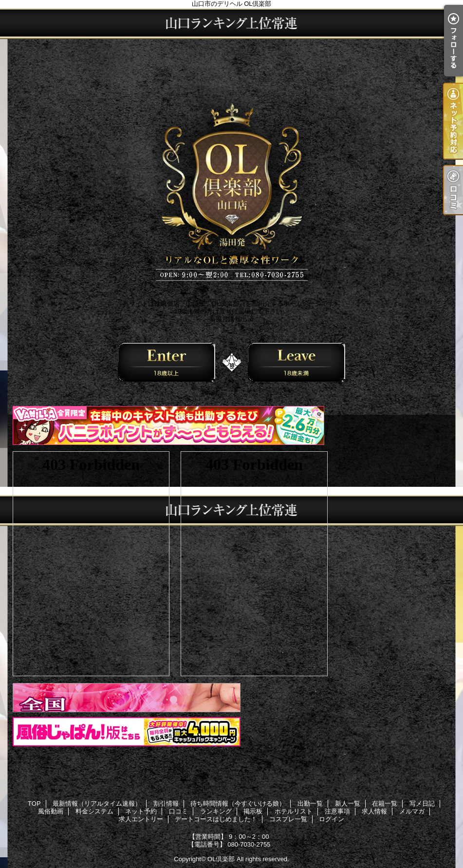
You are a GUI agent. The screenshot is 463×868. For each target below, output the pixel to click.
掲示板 (253, 811)
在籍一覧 (385, 803)
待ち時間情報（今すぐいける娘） (238, 803)
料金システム (94, 811)
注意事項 (337, 811)
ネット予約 (141, 811)
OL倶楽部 (221, 859)
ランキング (216, 811)
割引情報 (166, 803)
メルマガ (412, 811)
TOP (34, 803)
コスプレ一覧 (288, 819)
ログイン (332, 819)
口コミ (178, 811)
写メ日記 (422, 803)
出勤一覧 (310, 803)
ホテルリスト (294, 811)
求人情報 (374, 811)
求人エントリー (141, 819)
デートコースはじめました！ (216, 819)
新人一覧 (348, 803)
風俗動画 (51, 811)
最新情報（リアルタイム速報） (97, 803)
